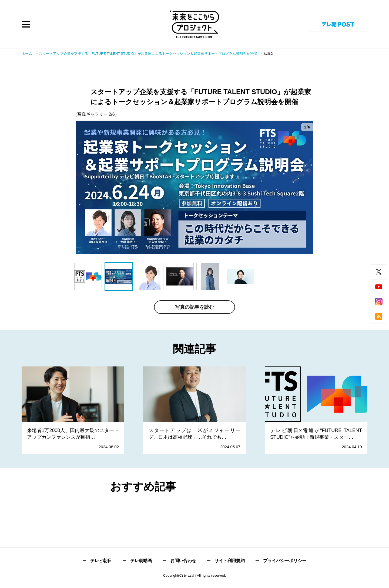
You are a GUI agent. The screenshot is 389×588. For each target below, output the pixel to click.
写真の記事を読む (194, 307)
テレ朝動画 (141, 561)
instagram (379, 302)
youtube (379, 287)
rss (379, 316)
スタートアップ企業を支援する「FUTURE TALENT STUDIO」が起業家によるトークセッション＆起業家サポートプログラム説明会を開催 (148, 54)
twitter (379, 272)
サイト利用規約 (230, 561)
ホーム (27, 54)
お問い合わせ (183, 561)
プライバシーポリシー (285, 561)
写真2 (268, 54)
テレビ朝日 (101, 561)
